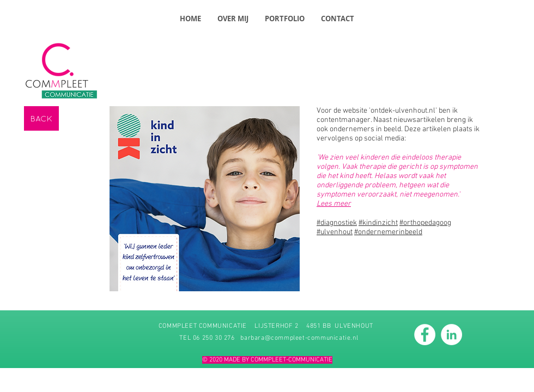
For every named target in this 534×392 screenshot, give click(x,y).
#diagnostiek (337, 223)
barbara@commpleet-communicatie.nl (299, 338)
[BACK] (41, 118)
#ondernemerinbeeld (388, 232)
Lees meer (334, 204)
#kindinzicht (378, 223)
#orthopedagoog (425, 223)
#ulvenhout (335, 232)
